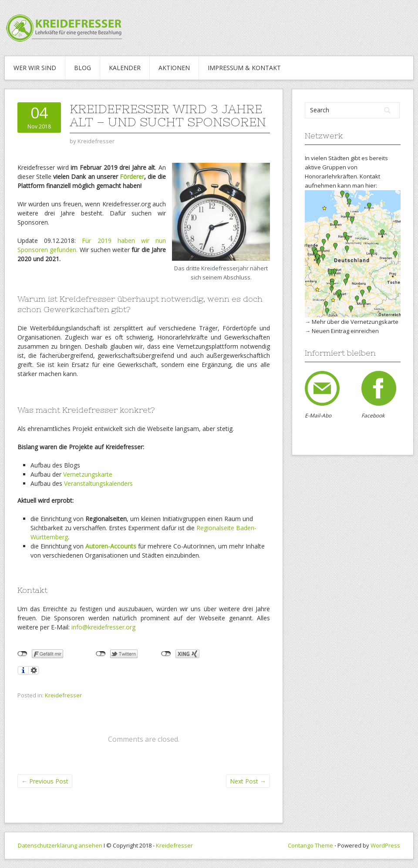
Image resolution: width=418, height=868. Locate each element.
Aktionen (174, 68)
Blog (83, 68)
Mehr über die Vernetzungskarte (355, 322)
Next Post (248, 781)
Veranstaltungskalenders (98, 483)
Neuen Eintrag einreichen (345, 331)
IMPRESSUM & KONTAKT (244, 68)
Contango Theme (310, 845)
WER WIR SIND (35, 68)
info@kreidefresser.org (103, 627)
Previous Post (45, 781)
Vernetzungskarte (88, 474)
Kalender (125, 68)
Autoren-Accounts (111, 546)
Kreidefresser (63, 695)
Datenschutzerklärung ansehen (60, 845)
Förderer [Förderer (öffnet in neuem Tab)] (132, 177)
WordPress (385, 845)
